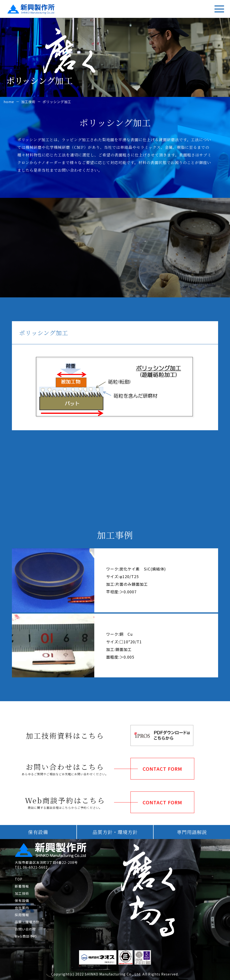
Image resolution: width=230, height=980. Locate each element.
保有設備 (22, 900)
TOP (19, 879)
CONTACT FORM (162, 769)
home (9, 102)
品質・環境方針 (27, 922)
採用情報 (22, 915)
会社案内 (22, 908)
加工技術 (28, 102)
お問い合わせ (25, 929)
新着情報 (22, 886)
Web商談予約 (26, 936)
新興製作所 (20, 7)
